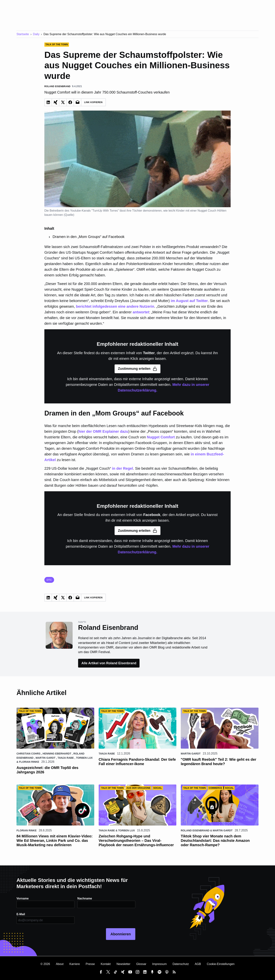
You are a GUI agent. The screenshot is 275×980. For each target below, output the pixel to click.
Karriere (75, 964)
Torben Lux (84, 758)
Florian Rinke (29, 762)
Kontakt (106, 964)
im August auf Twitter (189, 301)
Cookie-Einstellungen (221, 964)
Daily (36, 34)
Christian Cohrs (29, 754)
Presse (90, 964)
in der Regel (122, 468)
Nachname (85, 898)
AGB (198, 964)
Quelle (69, 215)
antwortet (141, 312)
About (60, 964)
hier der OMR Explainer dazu (103, 431)
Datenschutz (181, 964)
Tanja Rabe (66, 758)
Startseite (23, 34)
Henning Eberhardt (57, 754)
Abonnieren (121, 934)
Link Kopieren (93, 102)
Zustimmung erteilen (137, 369)
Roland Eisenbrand (195, 830)
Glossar (141, 964)
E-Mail (21, 914)
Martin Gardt (45, 758)
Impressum (159, 964)
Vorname (23, 898)
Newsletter (123, 964)
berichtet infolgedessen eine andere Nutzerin (115, 306)
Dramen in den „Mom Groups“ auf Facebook (89, 237)
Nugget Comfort (161, 437)
